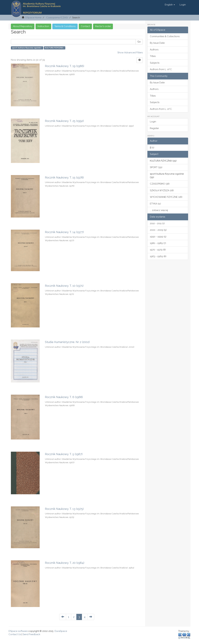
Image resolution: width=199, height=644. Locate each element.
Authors (154, 50)
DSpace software (18, 631)
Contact (85, 26)
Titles (153, 56)
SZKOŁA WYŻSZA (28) (162, 190)
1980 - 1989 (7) (158, 243)
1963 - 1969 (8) (158, 256)
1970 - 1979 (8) (158, 250)
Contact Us (15, 634)
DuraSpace (61, 631)
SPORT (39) (156, 167)
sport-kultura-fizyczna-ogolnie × (27, 48)
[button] (170, 5)
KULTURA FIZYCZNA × (54, 48)
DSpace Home (33, 18)
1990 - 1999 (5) (158, 237)
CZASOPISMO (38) (160, 184)
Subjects (155, 63)
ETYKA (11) (155, 204)
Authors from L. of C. (161, 69)
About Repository (23, 26)
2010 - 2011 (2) (157, 223)
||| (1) (152, 148)
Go (139, 42)
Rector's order (103, 26)
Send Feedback (31, 634)
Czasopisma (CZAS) (57, 18)
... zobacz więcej (159, 210)
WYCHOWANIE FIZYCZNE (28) (166, 197)
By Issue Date (157, 43)
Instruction (43, 26)
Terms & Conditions (65, 26)
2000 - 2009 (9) (158, 230)
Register (154, 128)
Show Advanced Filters (130, 53)
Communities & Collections (165, 36)
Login (153, 122)
